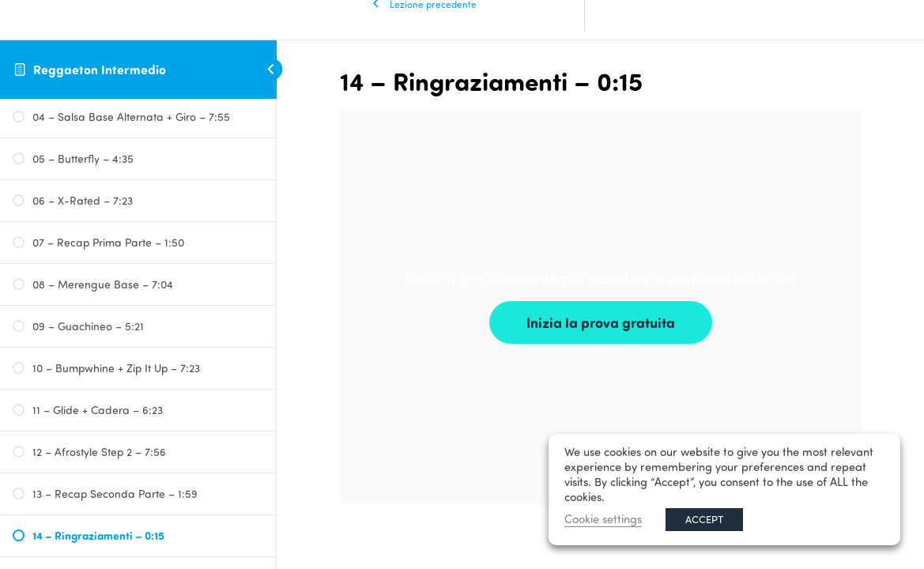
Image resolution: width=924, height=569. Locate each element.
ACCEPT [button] (704, 519)
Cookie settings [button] (603, 519)
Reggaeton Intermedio (100, 69)
